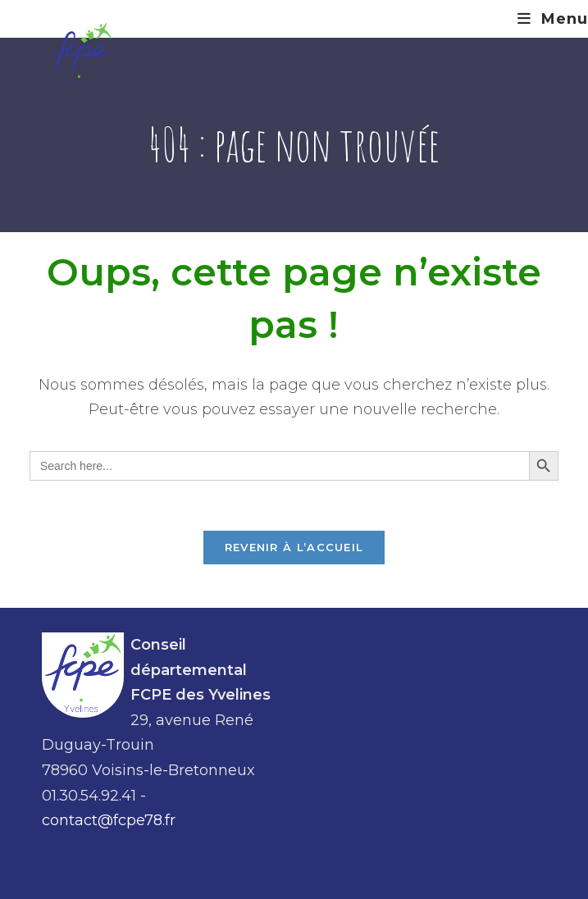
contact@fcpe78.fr (109, 820)
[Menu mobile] (553, 19)
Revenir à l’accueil (294, 547)
